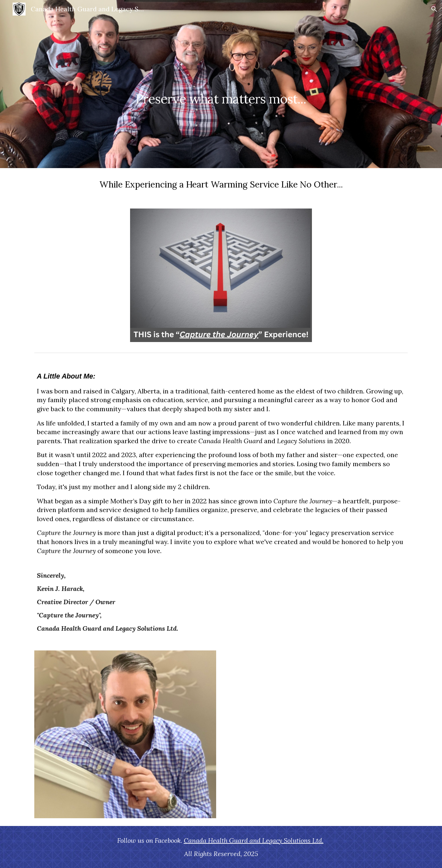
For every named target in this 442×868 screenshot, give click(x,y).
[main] (221, 84)
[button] (434, 9)
